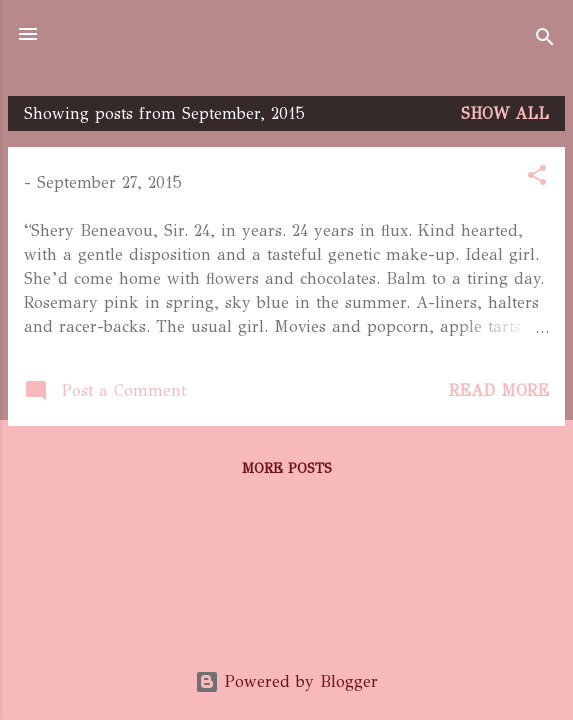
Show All (505, 113)
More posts (287, 468)
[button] (537, 178)
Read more (499, 390)
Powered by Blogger (286, 681)
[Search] (545, 40)
